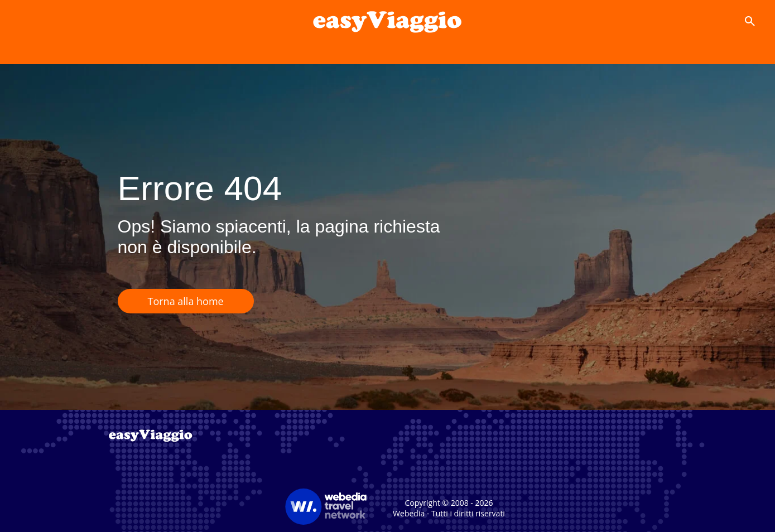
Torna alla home (186, 301)
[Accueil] (387, 21)
